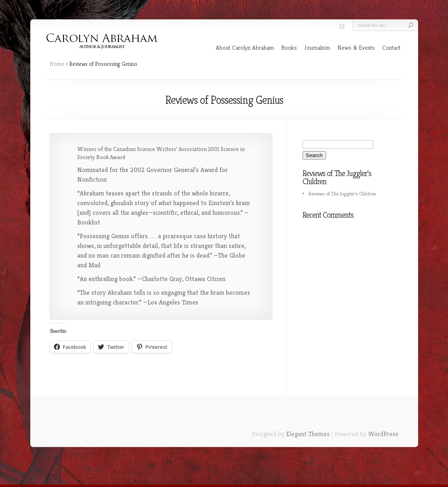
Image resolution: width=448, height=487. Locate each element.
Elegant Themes (308, 434)
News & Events (356, 47)
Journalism (317, 47)
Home (57, 64)
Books (289, 47)
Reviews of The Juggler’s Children (342, 194)
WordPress (383, 434)
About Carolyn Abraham (245, 47)
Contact (391, 47)
